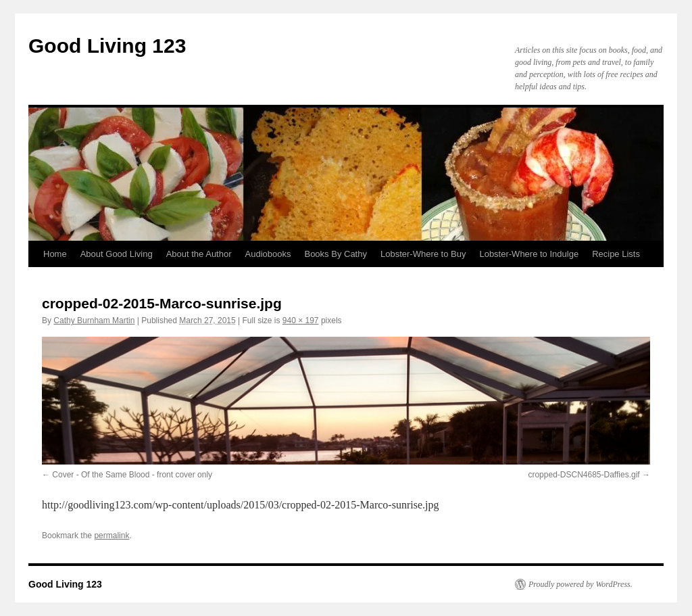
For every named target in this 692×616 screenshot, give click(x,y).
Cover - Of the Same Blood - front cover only (132, 475)
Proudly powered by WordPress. (580, 584)
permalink (112, 536)
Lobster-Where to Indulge (529, 254)
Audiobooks (268, 254)
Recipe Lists (616, 254)
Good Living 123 (107, 46)
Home (55, 254)
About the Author (199, 254)
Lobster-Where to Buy (423, 254)
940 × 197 (301, 321)
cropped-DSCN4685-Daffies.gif (584, 475)
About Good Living (117, 254)
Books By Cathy (336, 254)
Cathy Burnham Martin (94, 321)
